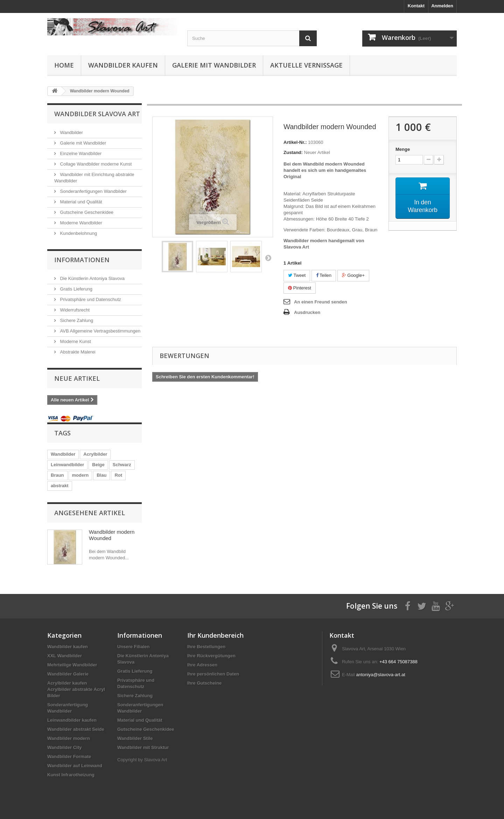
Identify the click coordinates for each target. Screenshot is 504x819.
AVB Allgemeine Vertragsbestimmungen (100, 331)
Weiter (268, 258)
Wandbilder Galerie (68, 674)
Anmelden (442, 6)
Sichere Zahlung (76, 320)
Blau (101, 475)
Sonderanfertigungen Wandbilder (93, 191)
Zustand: (293, 152)
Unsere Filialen (133, 647)
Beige (98, 465)
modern (80, 475)
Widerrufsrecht (74, 310)
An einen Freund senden (321, 302)
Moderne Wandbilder (80, 223)
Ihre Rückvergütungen (211, 656)
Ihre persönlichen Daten (213, 674)
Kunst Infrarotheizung (71, 775)
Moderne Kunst (75, 341)
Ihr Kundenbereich (215, 635)
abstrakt (60, 486)
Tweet (297, 275)
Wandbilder (71, 132)
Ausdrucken (307, 312)
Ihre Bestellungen (206, 647)
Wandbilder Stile (135, 738)
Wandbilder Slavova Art (97, 114)
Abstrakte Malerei (77, 352)
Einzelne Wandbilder (80, 153)
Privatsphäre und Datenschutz (90, 299)
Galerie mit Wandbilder (214, 65)
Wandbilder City (64, 747)
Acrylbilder (95, 454)
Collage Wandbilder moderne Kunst (95, 164)
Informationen (82, 260)
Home (64, 65)
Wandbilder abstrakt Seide (76, 729)
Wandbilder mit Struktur (143, 747)
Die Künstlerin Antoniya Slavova (92, 278)
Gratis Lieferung (76, 289)
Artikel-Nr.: (295, 142)
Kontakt (416, 6)
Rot (118, 475)
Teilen (324, 275)
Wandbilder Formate (69, 757)
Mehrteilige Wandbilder (72, 665)
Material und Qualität (80, 202)
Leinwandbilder (67, 465)
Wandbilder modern (69, 738)
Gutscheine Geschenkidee (86, 212)
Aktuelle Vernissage (306, 65)
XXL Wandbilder (65, 656)
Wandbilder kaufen (123, 65)
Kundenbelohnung (78, 233)
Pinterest (300, 288)
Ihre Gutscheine (204, 683)
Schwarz (122, 465)
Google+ (353, 275)
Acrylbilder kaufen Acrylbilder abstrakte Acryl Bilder (76, 689)
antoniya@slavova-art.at (380, 675)
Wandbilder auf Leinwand (75, 766)
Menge (403, 149)
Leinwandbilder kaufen (72, 720)
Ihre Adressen (202, 665)
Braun (57, 475)
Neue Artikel (77, 378)
